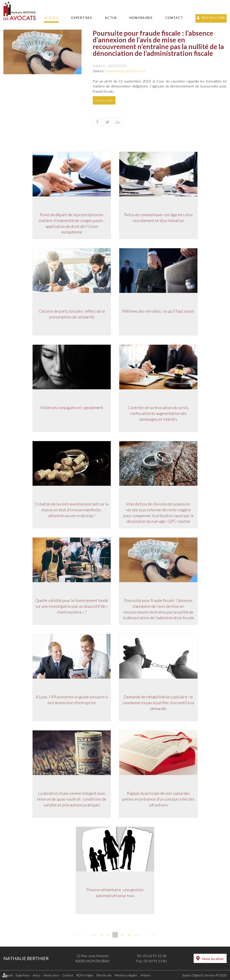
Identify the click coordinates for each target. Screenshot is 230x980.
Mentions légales (126, 975)
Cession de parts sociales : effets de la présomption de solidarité (71, 314)
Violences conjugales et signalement (71, 408)
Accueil (51, 18)
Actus (111, 18)
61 (95, 935)
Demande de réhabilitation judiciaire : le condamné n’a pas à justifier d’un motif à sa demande (159, 703)
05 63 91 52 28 (155, 956)
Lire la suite (104, 100)
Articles (146, 975)
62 (102, 935)
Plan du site (104, 975)
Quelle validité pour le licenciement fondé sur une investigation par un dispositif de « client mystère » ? (71, 607)
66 (129, 935)
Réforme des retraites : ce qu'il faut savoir (159, 311)
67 (136, 935)
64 (115, 935)
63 (108, 935)
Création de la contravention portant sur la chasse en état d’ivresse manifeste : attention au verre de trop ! (71, 510)
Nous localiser (213, 959)
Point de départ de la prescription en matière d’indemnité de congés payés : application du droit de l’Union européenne (71, 224)
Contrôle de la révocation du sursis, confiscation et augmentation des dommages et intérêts (159, 414)
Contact (174, 18)
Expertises (82, 18)
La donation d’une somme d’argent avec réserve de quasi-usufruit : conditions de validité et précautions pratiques (71, 799)
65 (122, 935)
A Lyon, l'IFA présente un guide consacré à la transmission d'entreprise (71, 700)
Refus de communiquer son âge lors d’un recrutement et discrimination (159, 218)
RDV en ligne (213, 18)
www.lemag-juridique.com (126, 71)
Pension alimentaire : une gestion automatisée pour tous (115, 893)
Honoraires (141, 18)
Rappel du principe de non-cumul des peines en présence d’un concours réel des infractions (159, 799)
